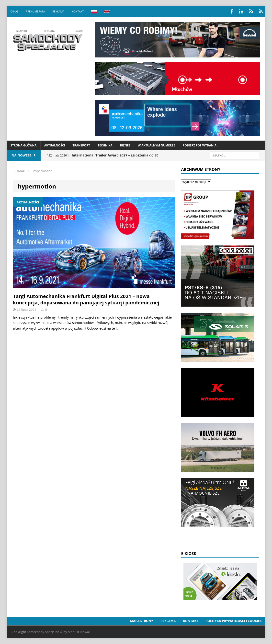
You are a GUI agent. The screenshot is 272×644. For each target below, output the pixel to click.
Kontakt (78, 11)
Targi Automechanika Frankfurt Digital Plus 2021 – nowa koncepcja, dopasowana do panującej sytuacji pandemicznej (86, 299)
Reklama (58, 11)
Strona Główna (24, 145)
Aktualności (55, 145)
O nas (15, 11)
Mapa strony (142, 621)
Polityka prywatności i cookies (233, 621)
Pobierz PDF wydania (200, 145)
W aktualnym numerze (157, 145)
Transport (81, 145)
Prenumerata (35, 11)
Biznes (125, 145)
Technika (105, 145)
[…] (118, 328)
